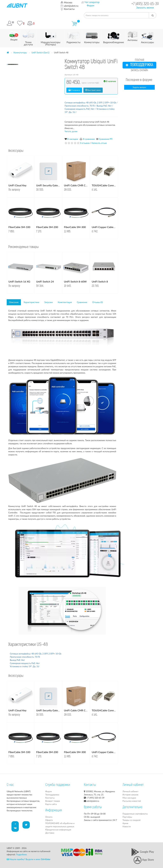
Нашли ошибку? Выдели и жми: (29, 859)
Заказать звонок (145, 7)
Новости (127, 826)
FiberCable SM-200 (47, 227)
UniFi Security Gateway (49, 185)
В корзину (74, 90)
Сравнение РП (106, 139)
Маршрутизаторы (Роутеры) (51, 38)
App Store (144, 860)
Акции (14, 35)
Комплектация (65, 302)
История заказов (130, 795)
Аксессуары (147, 36)
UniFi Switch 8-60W (75, 281)
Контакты (67, 9)
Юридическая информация (58, 830)
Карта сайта (51, 804)
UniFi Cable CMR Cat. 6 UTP (80, 185)
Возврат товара (53, 801)
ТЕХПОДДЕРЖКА (139, 65)
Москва (66, 2)
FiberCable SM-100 (19, 227)
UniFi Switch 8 (100, 281)
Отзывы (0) (98, 302)
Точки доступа (28, 38)
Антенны (133, 35)
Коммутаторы (92, 36)
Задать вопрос (139, 87)
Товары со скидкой (132, 820)
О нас (10, 785)
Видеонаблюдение (113, 36)
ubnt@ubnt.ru (69, 6)
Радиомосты (73, 36)
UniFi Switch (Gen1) (41, 53)
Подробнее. (22, 854)
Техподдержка (52, 795)
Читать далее (71, 131)
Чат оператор (92, 2)
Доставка (50, 833)
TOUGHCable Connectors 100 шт (111, 185)
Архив (125, 823)
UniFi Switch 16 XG (19, 281)
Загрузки (48, 302)
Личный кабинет (131, 791)
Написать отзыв (99, 143)
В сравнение (89, 139)
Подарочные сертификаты (135, 814)
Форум (90, 5)
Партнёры (127, 817)
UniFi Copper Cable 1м (105, 227)
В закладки (73, 139)
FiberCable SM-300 (75, 227)
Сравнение (82, 302)
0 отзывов (85, 143)
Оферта (49, 820)
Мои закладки (129, 798)
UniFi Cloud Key (17, 185)
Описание (14, 302)
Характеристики (31, 302)
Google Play (143, 852)
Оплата (49, 817)
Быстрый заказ (93, 90)
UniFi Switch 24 (45, 281)
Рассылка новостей (132, 801)
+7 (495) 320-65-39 (145, 4)
